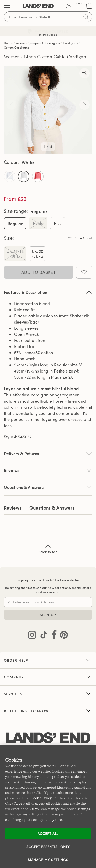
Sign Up (48, 615)
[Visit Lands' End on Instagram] (32, 636)
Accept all (48, 834)
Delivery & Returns (48, 454)
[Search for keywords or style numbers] (48, 17)
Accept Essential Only (48, 847)
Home (8, 43)
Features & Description (48, 292)
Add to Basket (39, 272)
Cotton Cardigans (17, 47)
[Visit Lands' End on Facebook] (53, 636)
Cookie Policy (41, 798)
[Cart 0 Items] (89, 6)
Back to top (48, 549)
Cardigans (70, 43)
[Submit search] (86, 17)
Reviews (13, 508)
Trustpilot (48, 35)
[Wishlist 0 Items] (79, 6)
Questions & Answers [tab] (52, 508)
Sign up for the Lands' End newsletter (48, 580)
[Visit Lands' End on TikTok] (42, 636)
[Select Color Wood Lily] (38, 176)
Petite (38, 223)
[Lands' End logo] (48, 738)
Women (21, 43)
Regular (15, 223)
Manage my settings (48, 860)
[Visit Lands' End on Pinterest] (62, 636)
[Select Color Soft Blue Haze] (10, 176)
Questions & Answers (48, 487)
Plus (58, 223)
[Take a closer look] (84, 73)
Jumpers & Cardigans (45, 43)
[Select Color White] (24, 176)
